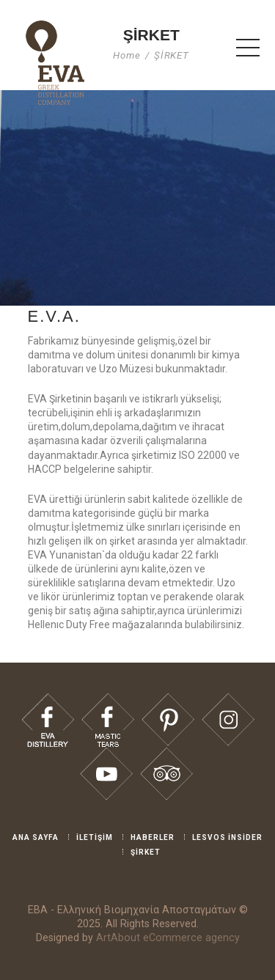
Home (127, 55)
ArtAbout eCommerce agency (168, 937)
